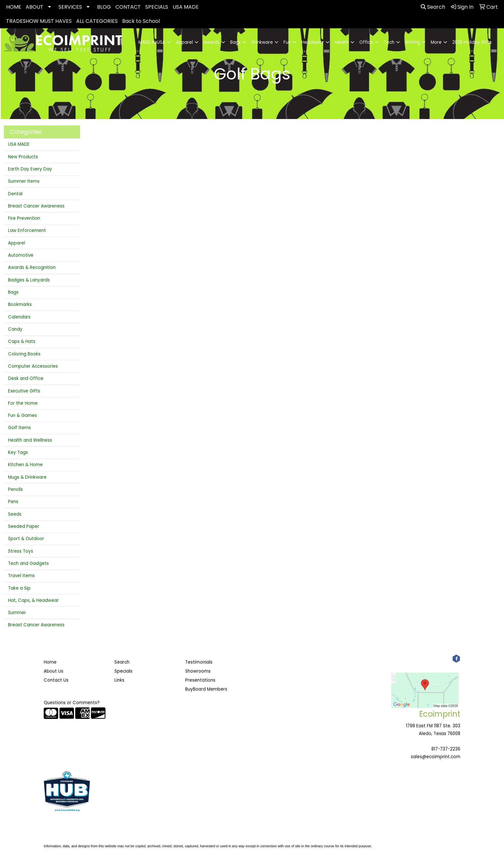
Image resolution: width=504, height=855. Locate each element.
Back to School (141, 21)
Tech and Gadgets (28, 563)
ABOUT (35, 7)
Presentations (200, 680)
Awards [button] (212, 42)
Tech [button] (389, 42)
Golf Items (19, 428)
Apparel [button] (184, 42)
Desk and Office (26, 378)
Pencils (15, 489)
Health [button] (342, 42)
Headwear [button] (313, 42)
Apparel (17, 243)
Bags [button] (235, 42)
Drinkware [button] (262, 42)
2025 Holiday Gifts (472, 42)
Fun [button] (287, 42)
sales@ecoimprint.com (436, 757)
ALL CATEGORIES (97, 21)
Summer (17, 613)
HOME (14, 7)
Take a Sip (19, 588)
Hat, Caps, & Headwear (33, 600)
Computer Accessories (33, 366)
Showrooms (198, 671)
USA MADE (186, 7)
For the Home (23, 403)
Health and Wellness (30, 440)
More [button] (436, 42)
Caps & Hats (22, 341)
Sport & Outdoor (26, 539)
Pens (13, 502)
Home (50, 662)
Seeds (15, 514)
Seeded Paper (24, 526)
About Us (54, 671)
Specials (123, 671)
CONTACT (128, 7)
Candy (15, 329)
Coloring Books (24, 354)
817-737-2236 (446, 749)
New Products (23, 157)
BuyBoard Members (206, 689)
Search (433, 7)
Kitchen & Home (25, 465)
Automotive (21, 255)
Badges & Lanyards (29, 280)
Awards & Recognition (32, 267)
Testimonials (199, 662)
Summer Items (24, 181)
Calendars (19, 317)
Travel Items (21, 576)
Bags (13, 292)
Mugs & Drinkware (27, 477)
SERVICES (70, 7)
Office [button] (366, 42)
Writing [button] (413, 42)
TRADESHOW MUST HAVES (39, 21)
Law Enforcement (27, 230)
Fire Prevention (24, 218)
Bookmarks (20, 304)
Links (119, 680)
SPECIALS (157, 7)
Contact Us (56, 680)
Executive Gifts (24, 391)
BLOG (104, 7)
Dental (15, 194)
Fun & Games (22, 415)
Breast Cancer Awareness (36, 206)
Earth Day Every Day (30, 169)
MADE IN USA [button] (152, 42)
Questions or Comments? (72, 703)
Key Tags (18, 452)
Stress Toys (21, 551)
